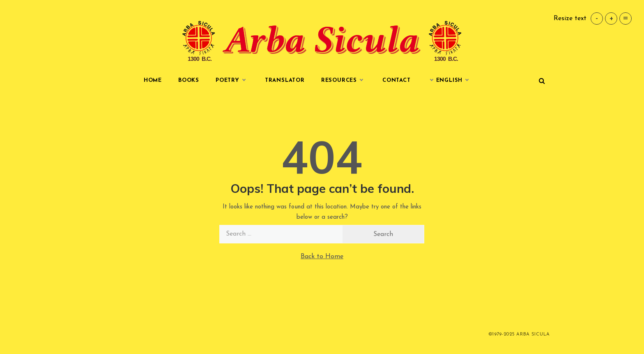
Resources (344, 81)
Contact (397, 80)
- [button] (597, 19)
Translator (285, 80)
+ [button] (611, 19)
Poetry (232, 81)
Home (153, 80)
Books (189, 80)
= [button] (626, 19)
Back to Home (322, 257)
